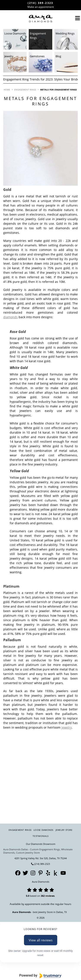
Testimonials (40, 836)
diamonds (10, 317)
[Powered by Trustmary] (40, 976)
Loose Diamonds (43, 830)
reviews (50, 896)
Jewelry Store (64, 830)
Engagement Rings (20, 830)
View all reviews (41, 940)
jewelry (67, 727)
